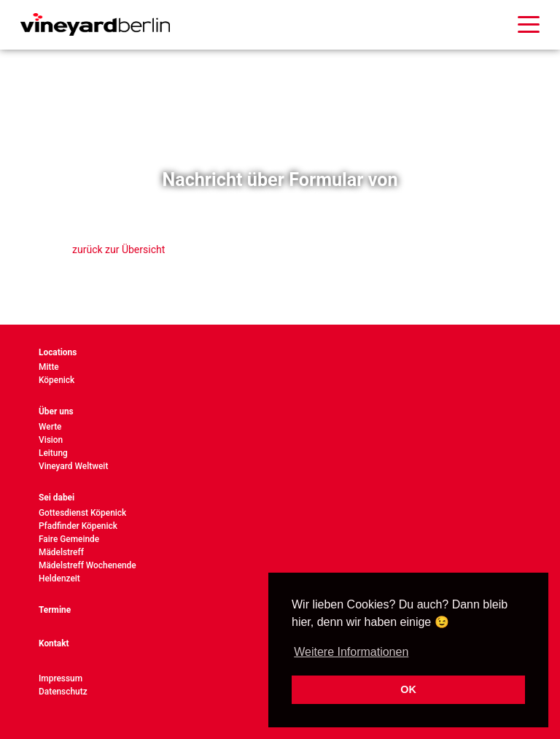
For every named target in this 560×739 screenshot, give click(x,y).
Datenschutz (63, 692)
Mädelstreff (61, 552)
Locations (58, 352)
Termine (55, 610)
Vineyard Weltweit (73, 466)
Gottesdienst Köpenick (82, 513)
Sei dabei (57, 498)
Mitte (49, 367)
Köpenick (57, 380)
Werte (50, 427)
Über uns (56, 411)
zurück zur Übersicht (118, 249)
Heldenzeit (59, 579)
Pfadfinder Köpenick (78, 526)
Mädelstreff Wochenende (87, 565)
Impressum (61, 678)
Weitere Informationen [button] (351, 652)
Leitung (53, 453)
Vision (51, 440)
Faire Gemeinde (69, 539)
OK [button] (408, 689)
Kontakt (54, 643)
